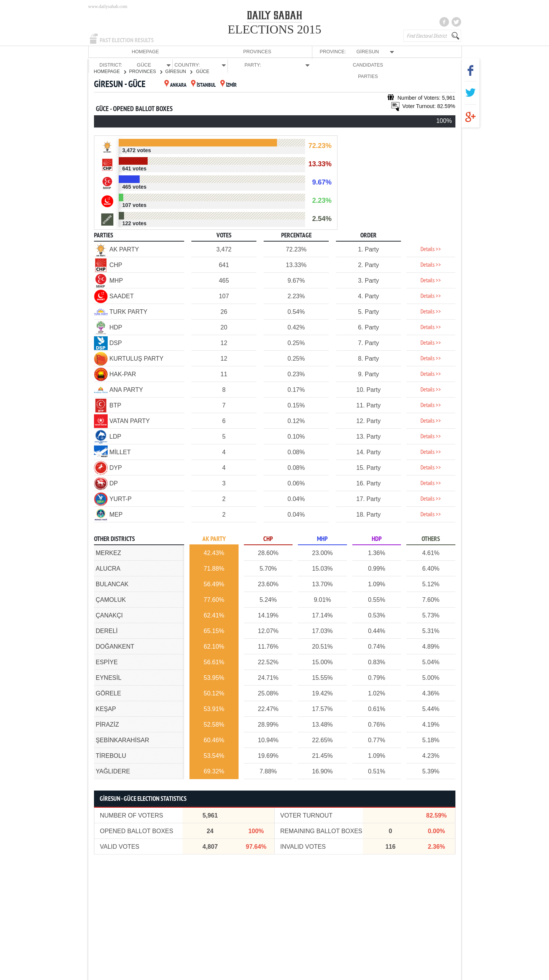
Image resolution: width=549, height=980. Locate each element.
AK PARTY (214, 539)
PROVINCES (145, 52)
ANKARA (175, 85)
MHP (322, 539)
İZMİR (228, 85)
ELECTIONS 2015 (274, 29)
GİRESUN (179, 71)
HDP (377, 539)
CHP (268, 539)
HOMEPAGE (107, 52)
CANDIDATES (403, 52)
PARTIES (440, 52)
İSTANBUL (203, 85)
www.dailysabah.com (108, 6)
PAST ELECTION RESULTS (127, 40)
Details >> (431, 249)
